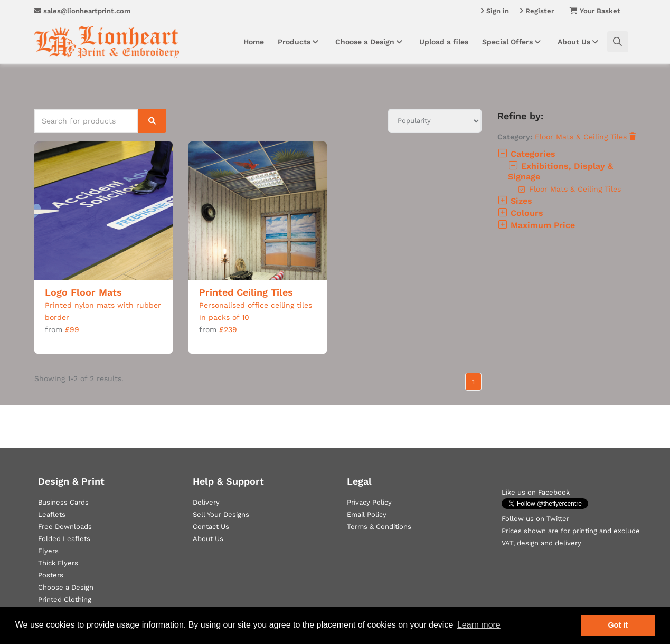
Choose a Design (370, 42)
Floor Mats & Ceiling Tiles (585, 137)
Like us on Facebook (536, 492)
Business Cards (63, 502)
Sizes (515, 201)
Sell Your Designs (221, 514)
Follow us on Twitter (535, 519)
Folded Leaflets (64, 539)
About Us (579, 42)
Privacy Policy (369, 502)
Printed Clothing (65, 599)
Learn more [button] (479, 625)
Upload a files (444, 42)
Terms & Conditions (379, 527)
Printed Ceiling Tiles (246, 292)
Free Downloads (65, 527)
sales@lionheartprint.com (82, 11)
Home (254, 42)
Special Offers (513, 42)
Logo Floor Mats (83, 292)
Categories (526, 154)
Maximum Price (536, 225)
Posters (51, 575)
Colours (520, 213)
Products (300, 42)
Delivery (206, 502)
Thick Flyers (58, 563)
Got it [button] (618, 625)
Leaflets (52, 514)
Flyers (48, 551)
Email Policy (367, 514)
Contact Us (211, 527)
